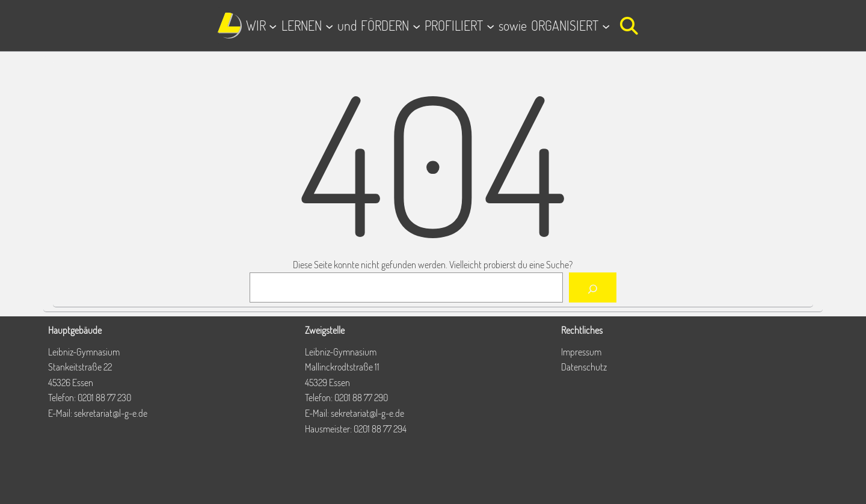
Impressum (581, 352)
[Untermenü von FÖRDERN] (416, 26)
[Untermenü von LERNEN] (329, 26)
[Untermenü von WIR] (273, 26)
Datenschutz (584, 367)
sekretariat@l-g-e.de (111, 413)
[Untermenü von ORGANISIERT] (606, 26)
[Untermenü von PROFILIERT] (490, 26)
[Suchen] (593, 287)
